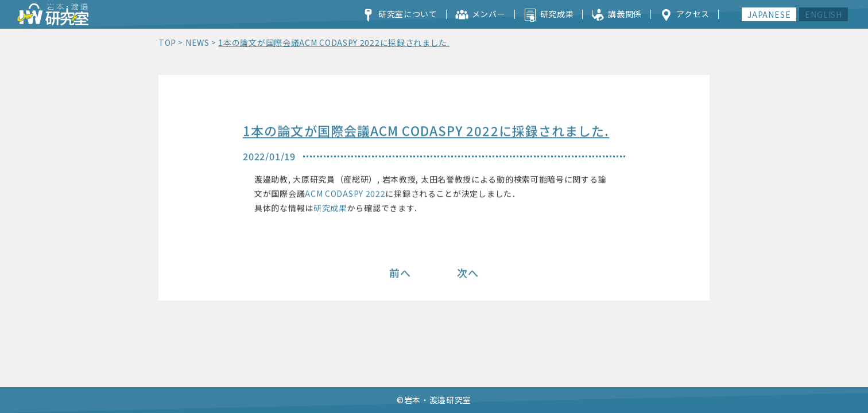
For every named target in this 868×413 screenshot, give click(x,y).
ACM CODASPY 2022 (345, 194)
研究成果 (330, 209)
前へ (400, 273)
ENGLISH (824, 14)
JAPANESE (769, 14)
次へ (468, 273)
